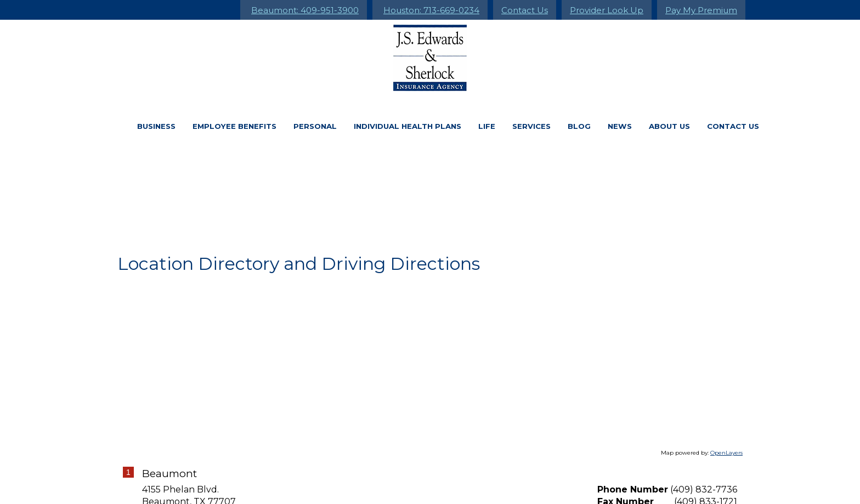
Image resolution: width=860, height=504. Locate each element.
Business (156, 126)
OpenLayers (726, 453)
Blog (579, 126)
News (620, 126)
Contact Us (525, 10)
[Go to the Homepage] (430, 58)
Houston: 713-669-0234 (431, 10)
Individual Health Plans (408, 126)
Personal (315, 126)
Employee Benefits (234, 126)
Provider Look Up (607, 10)
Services (531, 126)
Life (487, 126)
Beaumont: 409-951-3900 (305, 10)
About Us (669, 126)
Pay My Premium (701, 10)
